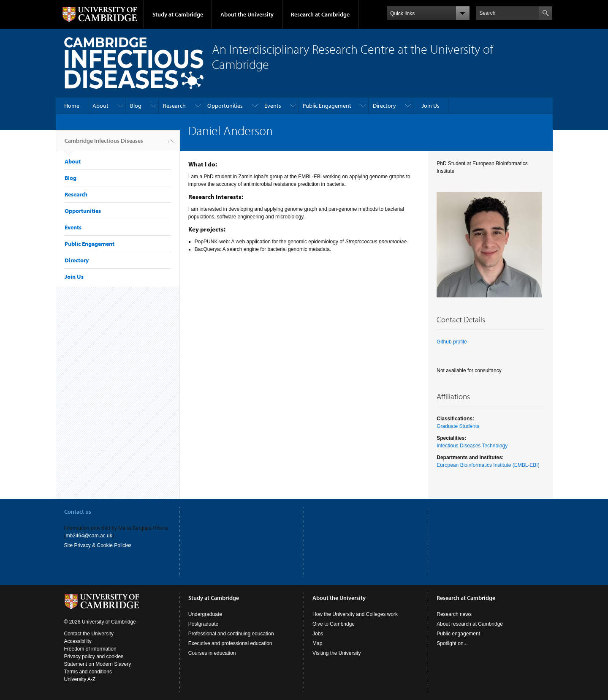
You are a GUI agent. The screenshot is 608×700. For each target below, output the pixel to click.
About (100, 106)
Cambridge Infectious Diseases (104, 144)
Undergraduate (205, 614)
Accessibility (78, 641)
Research (174, 106)
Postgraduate (203, 624)
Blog (136, 106)
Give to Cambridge (334, 624)
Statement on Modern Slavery (98, 664)
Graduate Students (458, 426)
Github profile (452, 342)
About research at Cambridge (470, 624)
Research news (454, 614)
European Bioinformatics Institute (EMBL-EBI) (488, 465)
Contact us (78, 512)
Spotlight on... (452, 643)
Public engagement (458, 634)
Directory (384, 106)
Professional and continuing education (231, 634)
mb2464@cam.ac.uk (89, 536)
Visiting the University (337, 653)
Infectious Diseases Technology (472, 446)
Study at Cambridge (178, 14)
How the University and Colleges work (355, 614)
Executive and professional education (230, 643)
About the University (247, 14)
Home (72, 106)
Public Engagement (327, 106)
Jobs (318, 634)
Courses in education (212, 653)
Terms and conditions (88, 672)
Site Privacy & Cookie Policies (98, 545)
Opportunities (225, 106)
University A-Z (80, 679)
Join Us (431, 106)
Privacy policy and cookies (94, 656)
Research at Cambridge (320, 14)
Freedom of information (90, 649)
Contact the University (89, 634)
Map (317, 643)
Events (273, 106)
